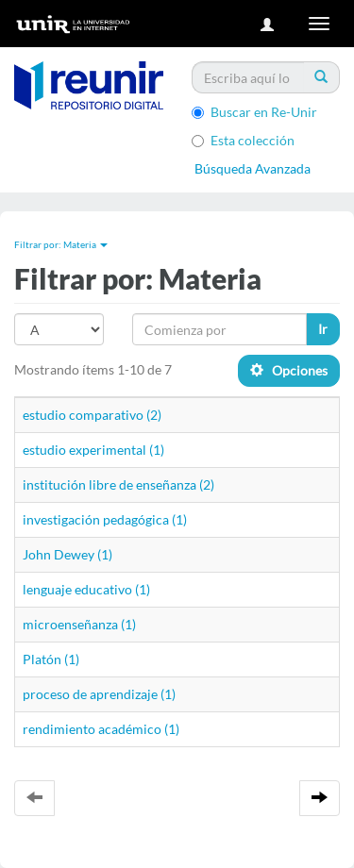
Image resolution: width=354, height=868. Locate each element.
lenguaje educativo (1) (86, 589)
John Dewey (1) (67, 554)
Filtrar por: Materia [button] (61, 244)
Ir (323, 329)
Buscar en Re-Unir (254, 112)
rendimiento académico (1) (101, 729)
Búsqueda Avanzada (253, 168)
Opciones (289, 370)
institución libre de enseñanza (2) (118, 484)
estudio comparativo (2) (92, 415)
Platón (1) (51, 659)
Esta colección (243, 140)
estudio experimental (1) (93, 450)
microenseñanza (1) (79, 624)
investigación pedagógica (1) (105, 519)
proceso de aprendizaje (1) (99, 694)
